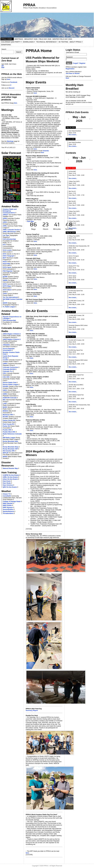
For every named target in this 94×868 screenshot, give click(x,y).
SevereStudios (8, 509)
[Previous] (69, 119)
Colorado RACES (9, 369)
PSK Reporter (8, 271)
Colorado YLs (8, 371)
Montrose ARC (8, 415)
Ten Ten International (10, 297)
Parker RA (6, 426)
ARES (5, 222)
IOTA (5, 254)
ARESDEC (7, 345)
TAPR (5, 293)
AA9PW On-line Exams (11, 475)
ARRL (5, 226)
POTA (5, 262)
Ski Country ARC (9, 451)
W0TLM (6, 453)
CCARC (6, 360)
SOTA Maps (7, 286)
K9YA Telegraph (8, 256)
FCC (4, 245)
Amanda (46, 151)
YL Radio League (9, 307)
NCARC (6, 417)
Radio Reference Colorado (12, 434)
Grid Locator (7, 250)
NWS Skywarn (8, 507)
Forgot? (76, 63)
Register (82, 63)
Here (67, 78)
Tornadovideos (8, 513)
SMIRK (5, 280)
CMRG (5, 364)
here (9, 79)
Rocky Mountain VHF (10, 449)
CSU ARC (6, 377)
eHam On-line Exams (10, 479)
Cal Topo (6, 235)
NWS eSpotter (8, 503)
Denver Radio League (11, 384)
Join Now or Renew (73, 73)
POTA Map (7, 264)
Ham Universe (8, 485)
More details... (73, 135)
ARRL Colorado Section (11, 230)
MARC (5, 407)
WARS (5, 457)
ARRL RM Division (9, 232)
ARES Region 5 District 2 (12, 339)
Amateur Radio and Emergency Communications (10, 211)
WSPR (5, 303)
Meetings (10, 141)
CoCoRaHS (7, 496)
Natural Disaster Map (10, 468)
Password (69, 57)
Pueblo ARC (7, 430)
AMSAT (5, 215)
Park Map (30, 221)
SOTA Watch (7, 290)
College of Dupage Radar (12, 501)
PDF (3, 68)
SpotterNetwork (8, 511)
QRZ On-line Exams (10, 487)
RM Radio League (9, 438)
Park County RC (9, 424)
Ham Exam (7, 481)
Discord (12, 88)
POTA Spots (7, 267)
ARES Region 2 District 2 (12, 334)
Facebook (14, 82)
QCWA (5, 277)
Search (4, 49)
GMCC (5, 390)
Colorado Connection (10, 367)
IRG (4, 400)
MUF (4, 258)
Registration (70, 69)
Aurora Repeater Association (9, 349)
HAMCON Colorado (10, 398)
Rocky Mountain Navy (11, 447)
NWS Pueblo (7, 505)
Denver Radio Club (10, 382)
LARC (5, 403)
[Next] (90, 119)
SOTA (5, 284)
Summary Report (32, 710)
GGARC (6, 386)
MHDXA (6, 411)
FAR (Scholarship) (9, 239)
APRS (5, 218)
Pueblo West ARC (9, 432)
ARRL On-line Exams (10, 477)
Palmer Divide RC (9, 420)
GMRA (5, 394)
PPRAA (29, 5)
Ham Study (7, 483)
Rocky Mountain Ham (10, 441)
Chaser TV (7, 494)
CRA (4, 373)
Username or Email (72, 52)
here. (36, 170)
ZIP (3, 66)
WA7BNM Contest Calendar (13, 299)
